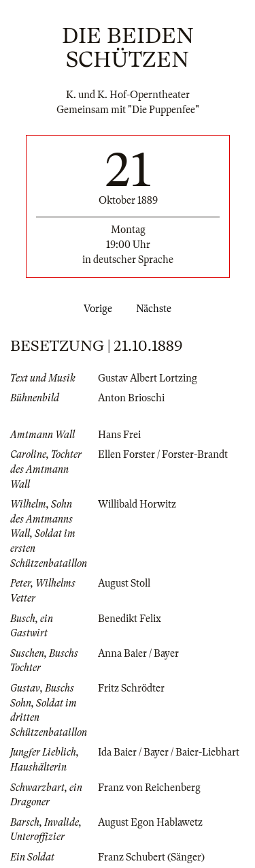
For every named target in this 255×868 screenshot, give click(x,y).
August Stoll (124, 583)
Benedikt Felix (130, 619)
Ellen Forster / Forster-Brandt (163, 454)
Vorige (95, 309)
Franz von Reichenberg (149, 788)
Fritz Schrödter (131, 688)
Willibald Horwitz (137, 504)
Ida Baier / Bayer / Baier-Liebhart (169, 752)
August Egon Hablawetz (150, 822)
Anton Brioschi (131, 398)
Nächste (156, 309)
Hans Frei (119, 435)
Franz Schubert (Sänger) (151, 857)
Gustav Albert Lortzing (148, 378)
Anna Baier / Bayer (138, 653)
